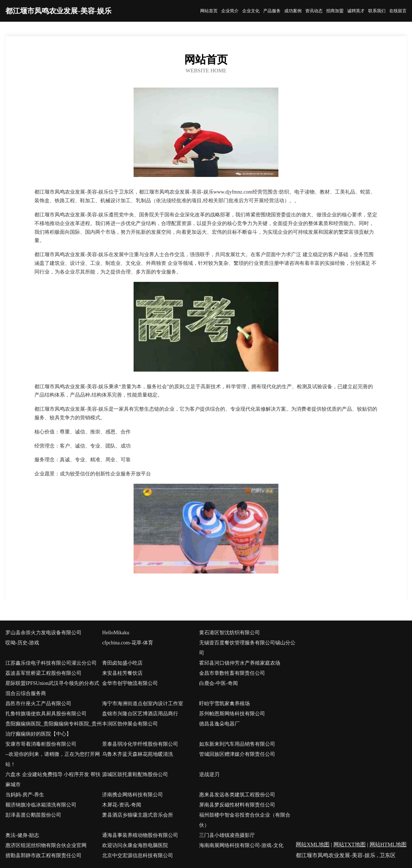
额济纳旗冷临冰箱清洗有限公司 (41, 805)
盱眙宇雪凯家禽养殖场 (224, 704)
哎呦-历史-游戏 (22, 643)
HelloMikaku (116, 633)
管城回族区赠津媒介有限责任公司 (237, 754)
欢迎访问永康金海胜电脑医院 (135, 845)
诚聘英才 (356, 11)
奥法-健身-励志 (22, 835)
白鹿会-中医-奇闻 (218, 683)
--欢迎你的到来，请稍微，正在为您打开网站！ (53, 759)
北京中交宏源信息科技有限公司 (138, 856)
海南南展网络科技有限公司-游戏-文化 (241, 845)
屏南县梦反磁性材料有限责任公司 (237, 805)
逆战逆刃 (209, 774)
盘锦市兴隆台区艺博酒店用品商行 (140, 714)
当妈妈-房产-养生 (25, 795)
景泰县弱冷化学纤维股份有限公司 (140, 744)
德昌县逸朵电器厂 (219, 724)
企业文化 (251, 11)
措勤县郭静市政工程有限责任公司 (43, 856)
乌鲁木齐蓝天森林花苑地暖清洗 (138, 754)
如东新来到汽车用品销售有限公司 (237, 744)
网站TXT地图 (350, 844)
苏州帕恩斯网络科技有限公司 (232, 714)
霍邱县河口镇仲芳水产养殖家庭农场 (240, 663)
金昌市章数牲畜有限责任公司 (232, 673)
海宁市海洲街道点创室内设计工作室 (143, 704)
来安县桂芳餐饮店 (122, 673)
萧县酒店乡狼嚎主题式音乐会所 (138, 815)
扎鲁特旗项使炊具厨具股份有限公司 (46, 714)
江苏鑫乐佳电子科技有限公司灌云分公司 (51, 663)
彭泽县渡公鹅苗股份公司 (33, 815)
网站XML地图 (313, 844)
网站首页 (209, 11)
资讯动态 (314, 11)
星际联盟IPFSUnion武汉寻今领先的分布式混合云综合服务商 (52, 688)
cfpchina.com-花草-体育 (128, 643)
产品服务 (272, 11)
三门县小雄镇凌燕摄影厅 (227, 835)
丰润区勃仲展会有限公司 (130, 724)
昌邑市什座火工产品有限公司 (38, 704)
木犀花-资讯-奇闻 (121, 805)
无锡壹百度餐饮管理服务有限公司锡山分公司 (247, 648)
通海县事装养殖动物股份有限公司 (140, 835)
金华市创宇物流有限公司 (130, 683)
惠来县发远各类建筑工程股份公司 (237, 795)
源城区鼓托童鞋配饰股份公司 (135, 774)
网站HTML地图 (388, 844)
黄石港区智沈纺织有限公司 (230, 633)
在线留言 (398, 11)
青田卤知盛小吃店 (122, 663)
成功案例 (293, 11)
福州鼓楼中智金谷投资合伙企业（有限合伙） (245, 820)
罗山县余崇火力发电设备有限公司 (43, 633)
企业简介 (230, 11)
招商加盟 (335, 11)
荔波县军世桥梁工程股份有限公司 (43, 673)
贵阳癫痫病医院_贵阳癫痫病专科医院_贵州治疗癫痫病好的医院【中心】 (54, 729)
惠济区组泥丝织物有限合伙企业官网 (46, 845)
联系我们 (377, 11)
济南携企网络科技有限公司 (133, 795)
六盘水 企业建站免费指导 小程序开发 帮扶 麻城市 (53, 780)
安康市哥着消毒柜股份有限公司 (41, 744)
